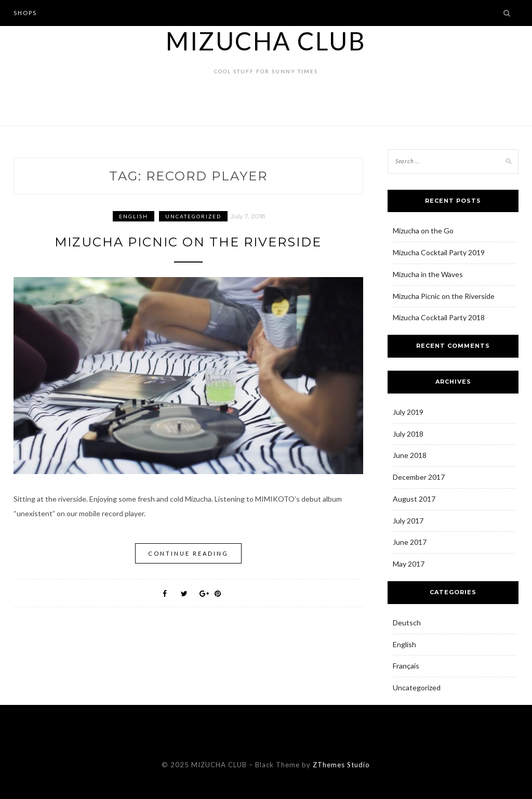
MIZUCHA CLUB (266, 41)
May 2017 (409, 564)
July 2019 (408, 412)
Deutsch (407, 623)
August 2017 (414, 499)
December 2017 (419, 477)
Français (406, 666)
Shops (25, 13)
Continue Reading (188, 553)
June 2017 (410, 542)
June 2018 (410, 455)
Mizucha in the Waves (428, 274)
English (134, 216)
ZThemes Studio (341, 765)
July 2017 (408, 521)
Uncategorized (193, 216)
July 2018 (408, 434)
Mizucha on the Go (423, 231)
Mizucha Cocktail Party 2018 (439, 317)
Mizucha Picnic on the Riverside (188, 242)
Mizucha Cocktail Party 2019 (439, 252)
